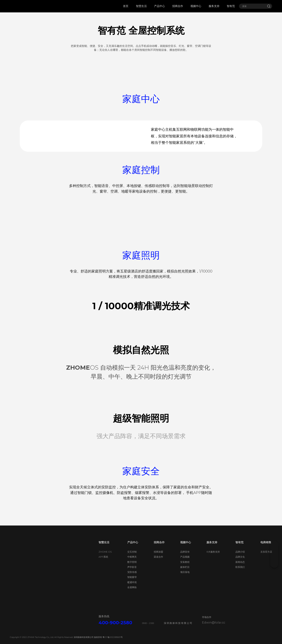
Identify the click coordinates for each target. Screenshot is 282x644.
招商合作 (159, 549)
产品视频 (185, 563)
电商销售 (266, 549)
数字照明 (132, 568)
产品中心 (133, 549)
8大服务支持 (213, 558)
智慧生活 (104, 549)
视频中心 (186, 549)
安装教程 (185, 568)
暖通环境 (132, 589)
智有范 (239, 549)
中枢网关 (132, 563)
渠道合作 (158, 563)
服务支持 (212, 549)
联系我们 (240, 574)
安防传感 (132, 579)
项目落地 (185, 579)
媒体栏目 (185, 574)
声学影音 (132, 574)
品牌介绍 (240, 558)
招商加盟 (158, 558)
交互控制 (132, 558)
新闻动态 (240, 568)
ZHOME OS (105, 558)
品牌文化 (240, 563)
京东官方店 (266, 558)
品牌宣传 (185, 558)
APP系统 (103, 563)
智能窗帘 (132, 584)
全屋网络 (132, 594)
